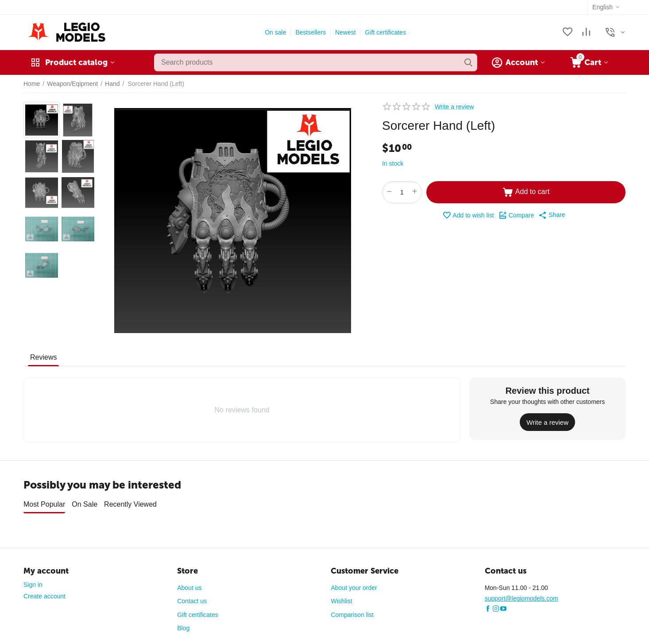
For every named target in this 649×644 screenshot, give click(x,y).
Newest (346, 32)
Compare (516, 215)
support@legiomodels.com (522, 595)
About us (189, 585)
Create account (44, 593)
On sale (275, 32)
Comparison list (352, 612)
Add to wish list (468, 215)
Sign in (33, 582)
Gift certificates (386, 32)
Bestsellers (310, 32)
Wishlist (341, 598)
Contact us (192, 598)
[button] (552, 215)
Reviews (43, 357)
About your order (354, 585)
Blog (183, 625)
